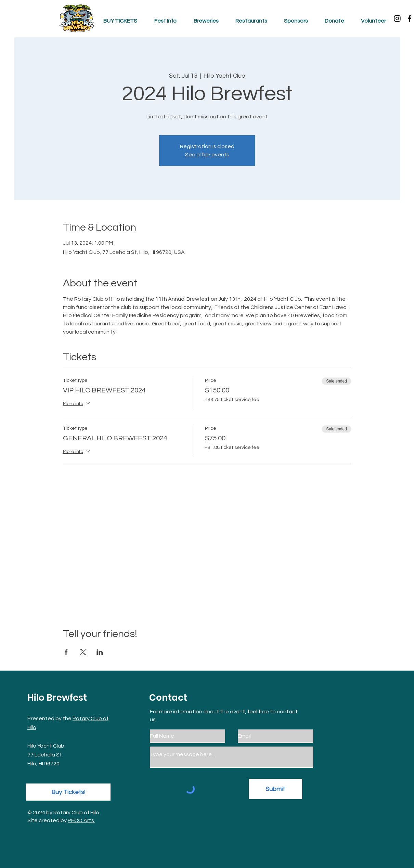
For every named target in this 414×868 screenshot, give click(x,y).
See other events (207, 155)
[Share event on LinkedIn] (100, 652)
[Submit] (275, 789)
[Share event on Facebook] (66, 652)
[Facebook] (410, 18)
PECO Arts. (81, 820)
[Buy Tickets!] (68, 792)
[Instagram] (397, 18)
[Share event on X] (83, 652)
